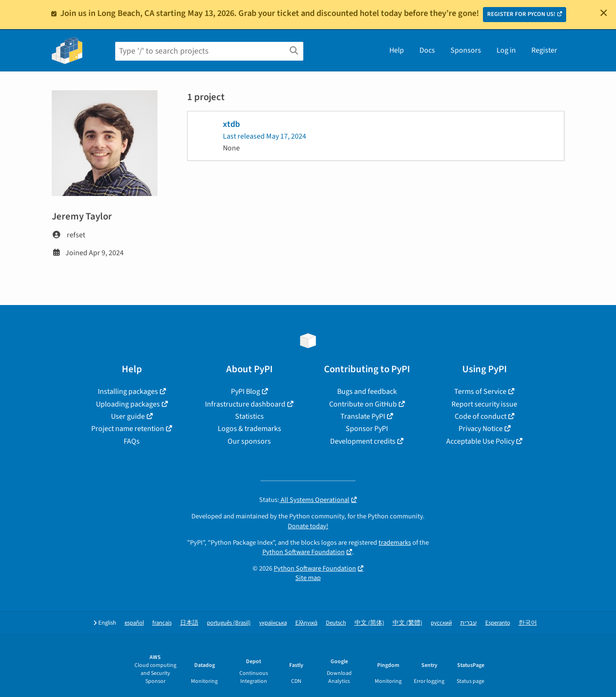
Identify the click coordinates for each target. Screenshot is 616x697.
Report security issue (484, 404)
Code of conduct (481, 416)
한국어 (528, 623)
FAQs (132, 441)
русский (441, 623)
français (162, 623)
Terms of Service (480, 392)
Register (544, 50)
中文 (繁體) (407, 623)
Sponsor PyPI (367, 429)
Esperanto (498, 623)
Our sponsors (249, 441)
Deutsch (336, 623)
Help (397, 50)
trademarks (395, 543)
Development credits (363, 441)
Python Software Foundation (304, 552)
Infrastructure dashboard (245, 404)
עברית (469, 623)
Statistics (249, 416)
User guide (128, 416)
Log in (506, 50)
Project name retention (128, 429)
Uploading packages (128, 404)
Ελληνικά (306, 623)
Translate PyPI (363, 416)
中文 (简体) (369, 623)
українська (273, 623)
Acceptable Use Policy (480, 441)
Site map (308, 578)
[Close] (604, 13)
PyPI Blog (245, 392)
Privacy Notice (481, 429)
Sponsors (466, 50)
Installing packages (128, 392)
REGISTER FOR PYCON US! (521, 14)
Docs (427, 50)
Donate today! (308, 526)
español (134, 623)
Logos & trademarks (249, 429)
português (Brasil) (229, 623)
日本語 (189, 623)
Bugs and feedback (367, 392)
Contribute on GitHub (363, 404)
